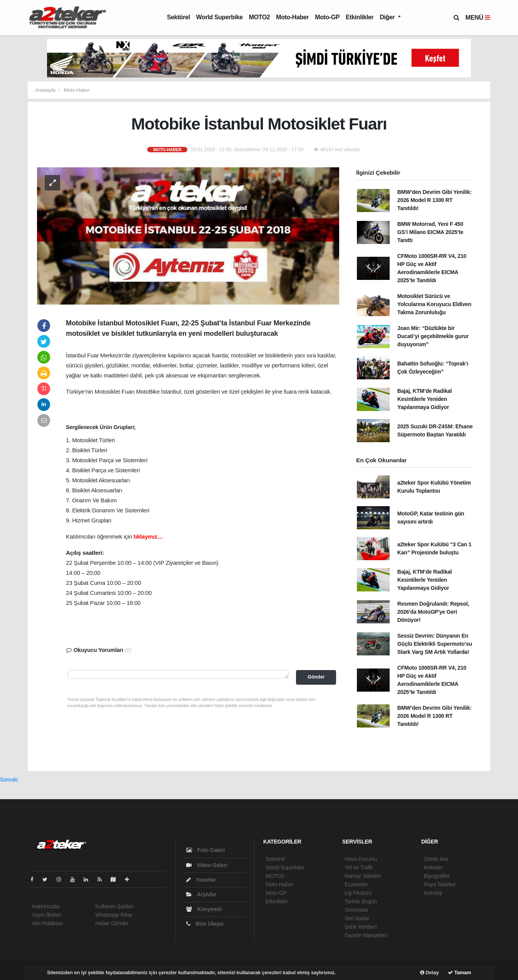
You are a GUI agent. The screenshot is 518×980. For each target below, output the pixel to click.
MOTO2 (260, 17)
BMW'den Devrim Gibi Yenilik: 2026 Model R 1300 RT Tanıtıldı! (435, 200)
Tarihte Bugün (361, 901)
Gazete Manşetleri (366, 935)
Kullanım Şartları (114, 906)
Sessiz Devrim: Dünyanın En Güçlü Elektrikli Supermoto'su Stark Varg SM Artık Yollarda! (435, 644)
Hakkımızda (45, 906)
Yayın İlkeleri (46, 915)
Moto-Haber (292, 17)
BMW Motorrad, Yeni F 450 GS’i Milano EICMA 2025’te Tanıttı (430, 232)
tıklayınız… (148, 536)
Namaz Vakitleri (363, 876)
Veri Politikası (47, 923)
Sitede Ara (436, 859)
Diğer (388, 17)
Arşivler (201, 894)
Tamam (459, 972)
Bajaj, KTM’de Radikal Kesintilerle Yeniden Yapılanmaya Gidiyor (425, 399)
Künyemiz (204, 909)
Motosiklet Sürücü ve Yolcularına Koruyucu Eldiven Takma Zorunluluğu (434, 304)
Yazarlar (201, 880)
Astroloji (433, 893)
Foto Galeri (205, 850)
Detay (430, 972)
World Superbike (219, 17)
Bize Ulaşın (205, 924)
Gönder (316, 677)
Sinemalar (356, 910)
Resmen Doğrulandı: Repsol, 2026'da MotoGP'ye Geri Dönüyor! (433, 612)
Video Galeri (207, 865)
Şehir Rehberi (361, 927)
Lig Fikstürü (358, 893)
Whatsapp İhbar (114, 915)
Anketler (433, 867)
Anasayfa (46, 90)
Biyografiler (437, 876)
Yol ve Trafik (359, 867)
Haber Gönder (112, 923)
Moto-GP (327, 17)
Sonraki (9, 780)
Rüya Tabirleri (440, 884)
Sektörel (178, 17)
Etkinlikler (360, 17)
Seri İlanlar (357, 918)
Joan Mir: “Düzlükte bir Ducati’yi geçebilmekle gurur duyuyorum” (433, 336)
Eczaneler (356, 884)
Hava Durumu (361, 859)
